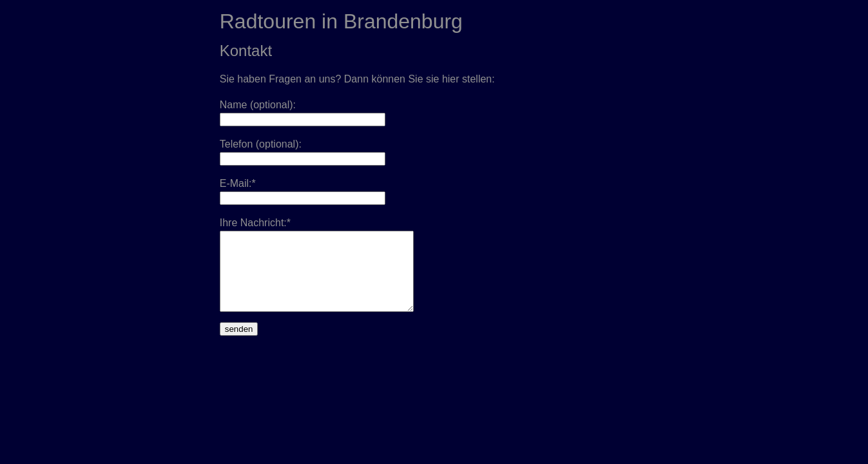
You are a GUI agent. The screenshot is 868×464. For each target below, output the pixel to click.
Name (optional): (258, 105)
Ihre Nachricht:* (255, 223)
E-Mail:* (238, 183)
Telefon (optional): (261, 144)
